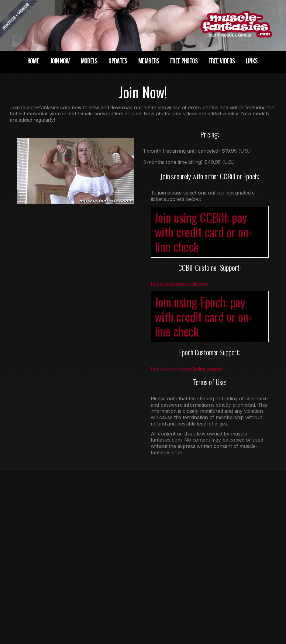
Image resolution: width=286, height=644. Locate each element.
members (149, 61)
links (252, 61)
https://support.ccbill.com (180, 284)
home (33, 61)
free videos (222, 61)
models (89, 61)
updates (118, 61)
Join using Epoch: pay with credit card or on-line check (203, 317)
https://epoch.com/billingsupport (188, 369)
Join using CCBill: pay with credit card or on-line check (203, 232)
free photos (184, 61)
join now (60, 61)
